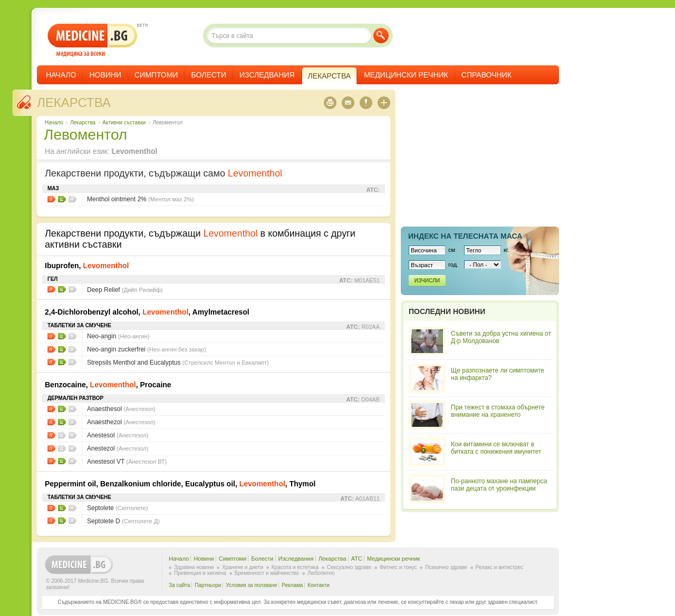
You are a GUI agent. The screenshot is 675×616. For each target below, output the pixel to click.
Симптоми (156, 75)
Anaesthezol (121, 422)
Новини (105, 75)
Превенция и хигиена (200, 573)
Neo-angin (118, 336)
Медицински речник (406, 75)
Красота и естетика (295, 567)
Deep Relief (125, 290)
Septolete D (123, 521)
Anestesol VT (127, 462)
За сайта (180, 585)
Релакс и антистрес (499, 567)
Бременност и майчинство (267, 573)
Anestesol (118, 435)
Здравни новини (194, 567)
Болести (209, 75)
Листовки (51, 199)
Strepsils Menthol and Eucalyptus (178, 363)
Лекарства (74, 102)
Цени (62, 199)
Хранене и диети (243, 567)
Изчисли (427, 281)
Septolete (117, 508)
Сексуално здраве (349, 567)
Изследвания (267, 75)
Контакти (319, 585)
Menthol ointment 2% (141, 199)
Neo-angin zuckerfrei (147, 349)
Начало (61, 75)
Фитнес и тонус (398, 567)
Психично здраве (446, 567)
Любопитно (321, 573)
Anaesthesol (121, 409)
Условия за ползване (251, 585)
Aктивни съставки (124, 123)
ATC (357, 559)
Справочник (486, 75)
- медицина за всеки (93, 40)
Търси (381, 36)
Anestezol (118, 448)
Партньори (208, 585)
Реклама (292, 585)
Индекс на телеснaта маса (465, 236)
